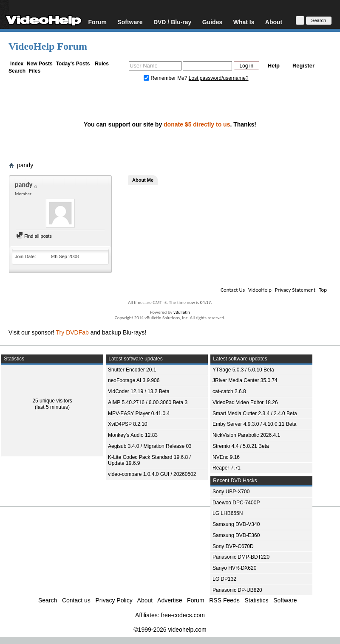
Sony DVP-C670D (233, 546)
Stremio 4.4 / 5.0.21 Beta (241, 446)
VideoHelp (260, 290)
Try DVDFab (72, 332)
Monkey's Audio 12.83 (133, 435)
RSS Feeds (224, 600)
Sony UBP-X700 (231, 492)
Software (130, 22)
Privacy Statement (295, 290)
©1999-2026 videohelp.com (170, 630)
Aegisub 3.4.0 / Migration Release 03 (150, 446)
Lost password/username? (219, 78)
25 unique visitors (52, 401)
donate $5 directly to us (197, 124)
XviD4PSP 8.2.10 (128, 424)
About (274, 22)
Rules (102, 64)
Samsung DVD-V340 (236, 524)
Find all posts (34, 236)
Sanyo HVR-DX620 (234, 568)
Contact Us (233, 290)
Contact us (76, 600)
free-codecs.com (183, 615)
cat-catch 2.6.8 (229, 391)
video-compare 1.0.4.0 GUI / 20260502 (152, 474)
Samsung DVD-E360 (236, 535)
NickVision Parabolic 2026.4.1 (246, 435)
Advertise (170, 600)
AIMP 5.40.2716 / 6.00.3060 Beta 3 (148, 402)
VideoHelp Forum (48, 46)
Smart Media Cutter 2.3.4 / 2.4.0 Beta (255, 413)
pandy (25, 165)
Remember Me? (166, 78)
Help (274, 66)
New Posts (40, 64)
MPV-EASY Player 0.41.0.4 (139, 413)
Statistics (257, 600)
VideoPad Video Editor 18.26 (245, 402)
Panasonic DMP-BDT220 (241, 557)
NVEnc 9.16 (226, 457)
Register (303, 66)
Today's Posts (73, 64)
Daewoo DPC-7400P (236, 503)
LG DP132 (224, 579)
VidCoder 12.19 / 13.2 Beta (139, 391)
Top (323, 290)
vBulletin (182, 312)
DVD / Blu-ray (172, 22)
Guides (212, 22)
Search (17, 71)
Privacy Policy (114, 600)
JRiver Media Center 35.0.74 (245, 380)
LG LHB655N (228, 513)
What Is (244, 22)
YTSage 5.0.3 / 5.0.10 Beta (243, 370)
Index (17, 64)
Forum (97, 22)
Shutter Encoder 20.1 (132, 370)
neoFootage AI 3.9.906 (134, 380)
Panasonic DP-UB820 (237, 590)
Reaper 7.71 (227, 468)
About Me (143, 180)
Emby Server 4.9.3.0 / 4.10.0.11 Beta (254, 424)
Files (35, 71)
